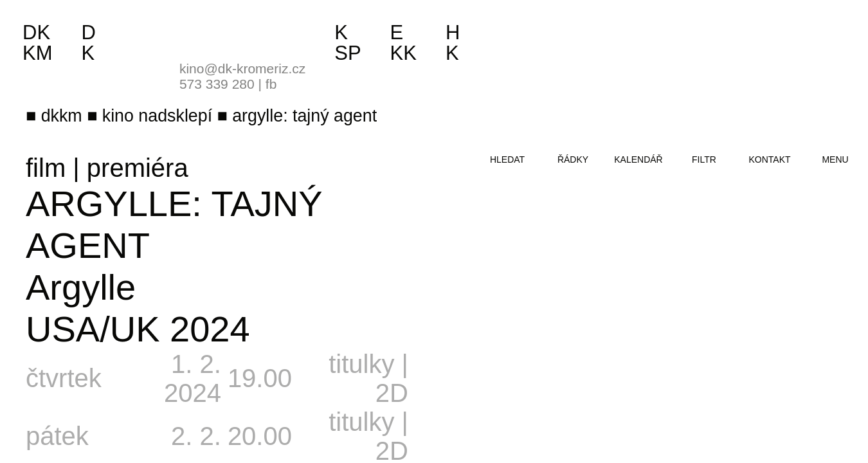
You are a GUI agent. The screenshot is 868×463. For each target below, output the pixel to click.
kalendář (638, 159)
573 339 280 (217, 84)
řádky (573, 159)
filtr (704, 159)
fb (271, 84)
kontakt (769, 159)
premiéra (138, 168)
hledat (507, 159)
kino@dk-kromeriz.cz (242, 68)
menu (835, 159)
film (46, 168)
